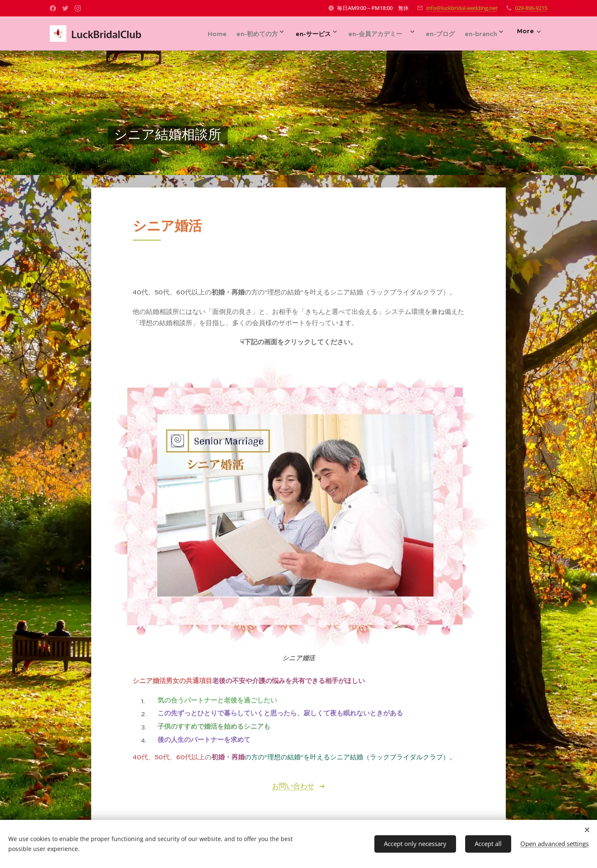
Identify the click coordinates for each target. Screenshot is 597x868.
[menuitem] (197, 34)
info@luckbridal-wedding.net (462, 8)
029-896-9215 (531, 8)
